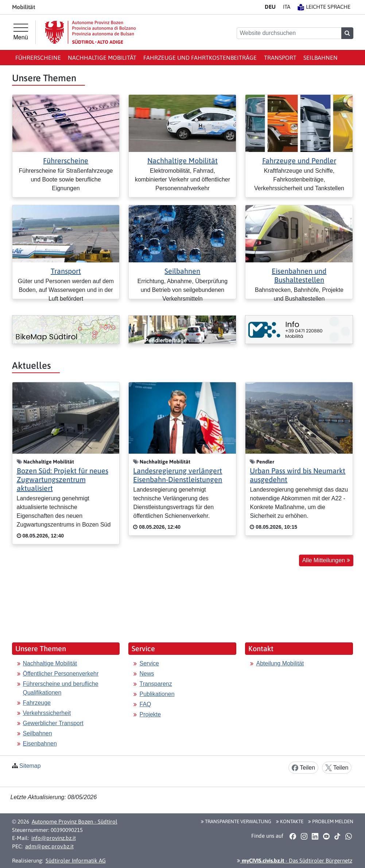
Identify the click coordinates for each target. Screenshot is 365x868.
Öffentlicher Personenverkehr (61, 674)
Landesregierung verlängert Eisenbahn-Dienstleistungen (178, 475)
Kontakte (290, 821)
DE (270, 7)
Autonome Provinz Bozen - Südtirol (75, 822)
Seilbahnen (321, 58)
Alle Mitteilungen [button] (326, 560)
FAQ (145, 704)
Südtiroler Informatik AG (76, 861)
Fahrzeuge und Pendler (299, 161)
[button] (293, 836)
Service (149, 663)
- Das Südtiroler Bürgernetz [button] (295, 861)
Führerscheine (38, 58)
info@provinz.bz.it (54, 838)
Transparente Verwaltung (236, 821)
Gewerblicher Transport (53, 723)
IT (287, 7)
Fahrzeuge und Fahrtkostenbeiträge (200, 58)
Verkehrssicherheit (47, 713)
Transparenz (156, 684)
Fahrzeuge (37, 703)
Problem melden (331, 821)
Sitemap (30, 766)
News (147, 674)
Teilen (303, 768)
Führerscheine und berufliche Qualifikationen (61, 688)
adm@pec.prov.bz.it (49, 846)
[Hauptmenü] (21, 32)
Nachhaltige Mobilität (102, 58)
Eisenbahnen (40, 744)
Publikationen (157, 694)
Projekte (150, 714)
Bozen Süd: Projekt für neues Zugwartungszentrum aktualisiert (63, 479)
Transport (280, 58)
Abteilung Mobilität (280, 663)
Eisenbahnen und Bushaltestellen (299, 275)
